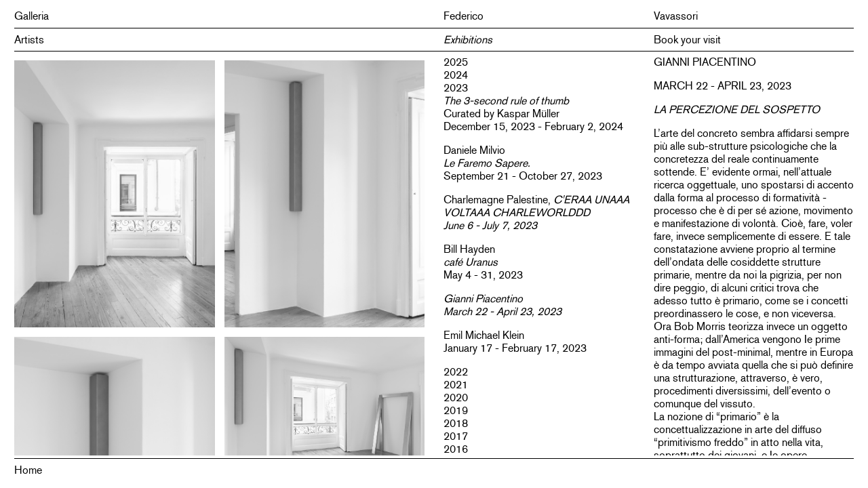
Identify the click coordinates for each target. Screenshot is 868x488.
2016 (456, 449)
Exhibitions (468, 40)
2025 (456, 62)
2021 (456, 385)
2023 (456, 88)
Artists (29, 40)
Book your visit (687, 40)
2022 (456, 372)
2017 (456, 436)
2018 (456, 423)
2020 (456, 398)
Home (28, 470)
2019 (456, 410)
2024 (456, 75)
